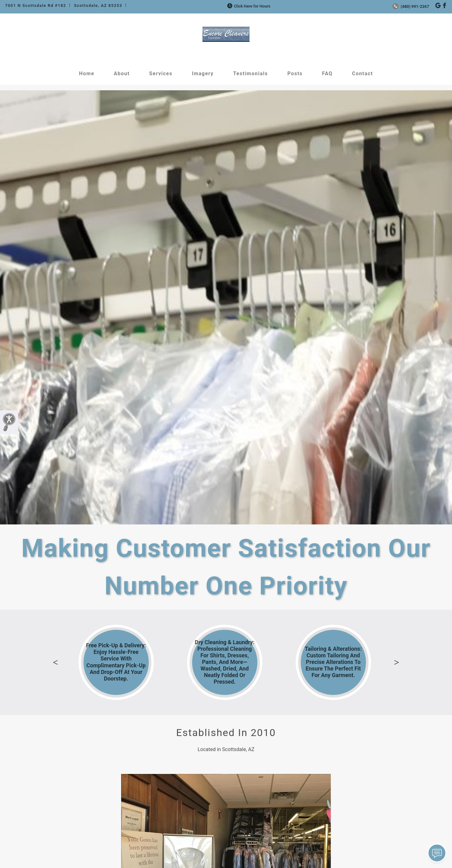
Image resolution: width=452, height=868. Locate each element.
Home (87, 74)
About (122, 74)
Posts (295, 74)
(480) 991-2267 (411, 6)
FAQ (327, 74)
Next (396, 662)
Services (161, 74)
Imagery (203, 74)
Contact (363, 74)
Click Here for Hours (248, 6)
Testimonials (251, 74)
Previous (56, 662)
